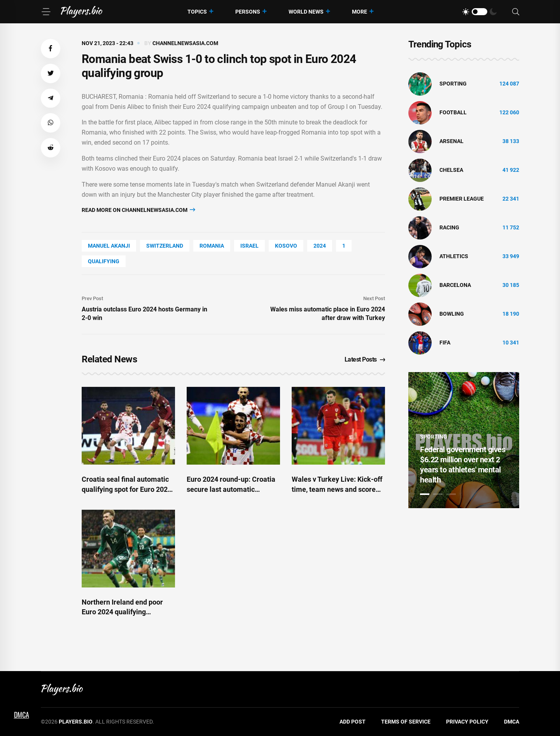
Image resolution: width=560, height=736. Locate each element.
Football (453, 112)
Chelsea (451, 170)
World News (306, 12)
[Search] (516, 12)
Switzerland (165, 246)
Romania (212, 246)
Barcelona (455, 285)
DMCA (512, 722)
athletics (454, 256)
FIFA (445, 343)
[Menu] (46, 12)
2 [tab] (438, 494)
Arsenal (451, 141)
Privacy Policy (467, 722)
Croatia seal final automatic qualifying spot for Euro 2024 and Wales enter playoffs (127, 489)
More (360, 12)
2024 (320, 246)
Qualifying (104, 261)
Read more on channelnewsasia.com (138, 210)
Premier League (462, 199)
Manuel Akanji (109, 246)
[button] (51, 49)
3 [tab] (451, 494)
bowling (452, 314)
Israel (249, 246)
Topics (197, 12)
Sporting (453, 84)
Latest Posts (365, 359)
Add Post (353, 722)
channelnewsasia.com (185, 43)
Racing (449, 227)
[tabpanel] (464, 440)
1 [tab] (425, 494)
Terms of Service (406, 722)
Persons (248, 12)
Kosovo (286, 246)
